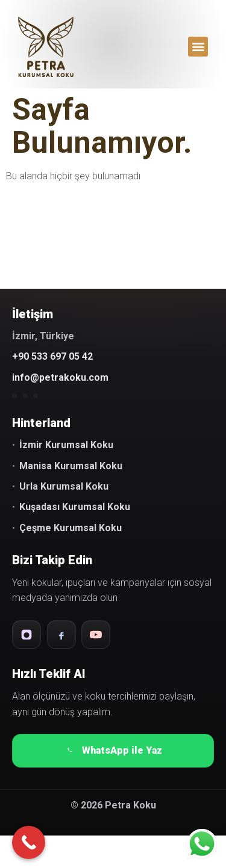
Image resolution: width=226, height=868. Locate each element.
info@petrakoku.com (60, 377)
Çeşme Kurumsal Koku (71, 528)
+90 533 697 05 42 (52, 356)
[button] (198, 47)
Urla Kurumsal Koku (64, 486)
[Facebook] (61, 635)
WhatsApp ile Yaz (113, 751)
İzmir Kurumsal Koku (66, 445)
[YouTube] (96, 635)
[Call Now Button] (29, 842)
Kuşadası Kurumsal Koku (75, 507)
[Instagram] (27, 635)
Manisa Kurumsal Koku (71, 466)
